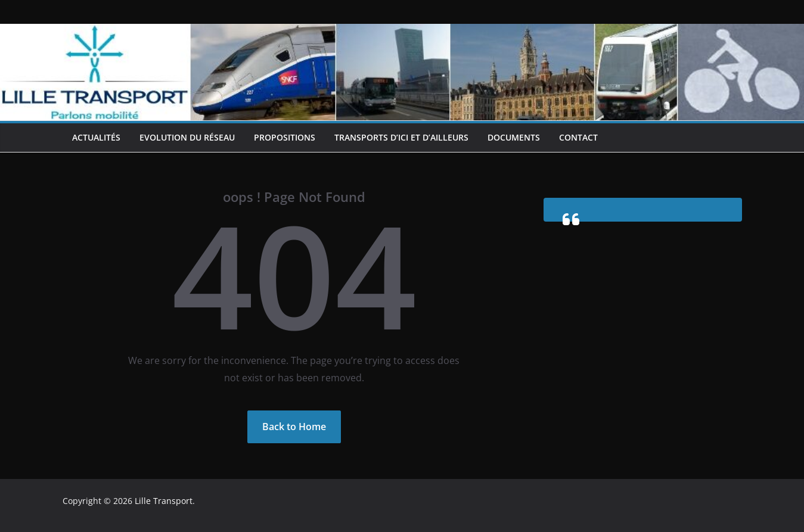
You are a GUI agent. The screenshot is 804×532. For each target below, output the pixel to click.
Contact (578, 137)
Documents (514, 137)
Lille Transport (164, 501)
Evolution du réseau (187, 137)
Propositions (285, 137)
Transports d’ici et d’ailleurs (401, 137)
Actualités (96, 137)
